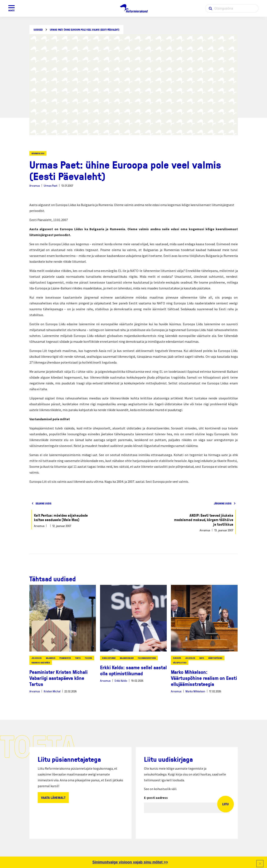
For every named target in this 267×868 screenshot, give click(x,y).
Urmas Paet (51, 186)
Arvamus (35, 186)
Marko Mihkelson (195, 691)
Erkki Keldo (121, 681)
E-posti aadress (156, 798)
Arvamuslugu (38, 153)
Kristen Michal (52, 691)
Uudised (38, 30)
